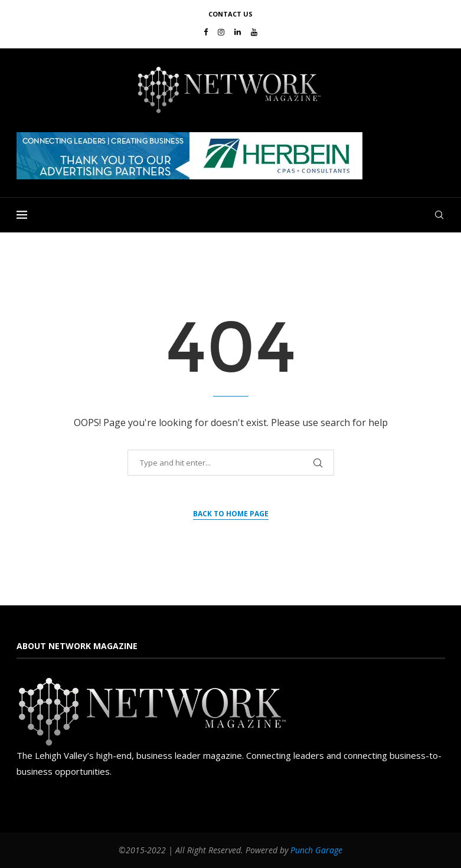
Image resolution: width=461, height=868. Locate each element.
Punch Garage (316, 850)
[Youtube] (254, 32)
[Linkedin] (238, 32)
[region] (231, 156)
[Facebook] (206, 32)
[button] (189, 156)
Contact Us (230, 14)
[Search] (439, 215)
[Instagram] (221, 32)
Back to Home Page (231, 514)
